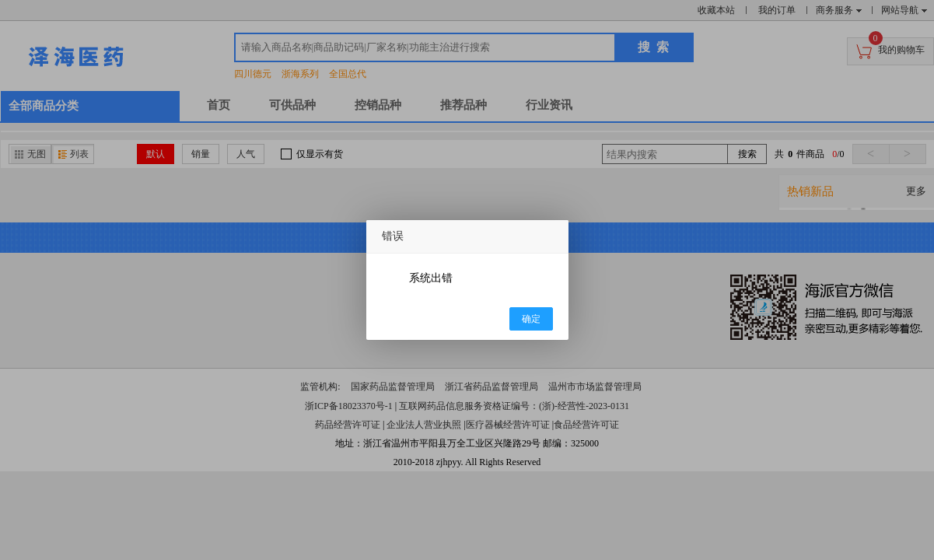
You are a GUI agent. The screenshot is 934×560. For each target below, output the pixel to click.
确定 (531, 319)
